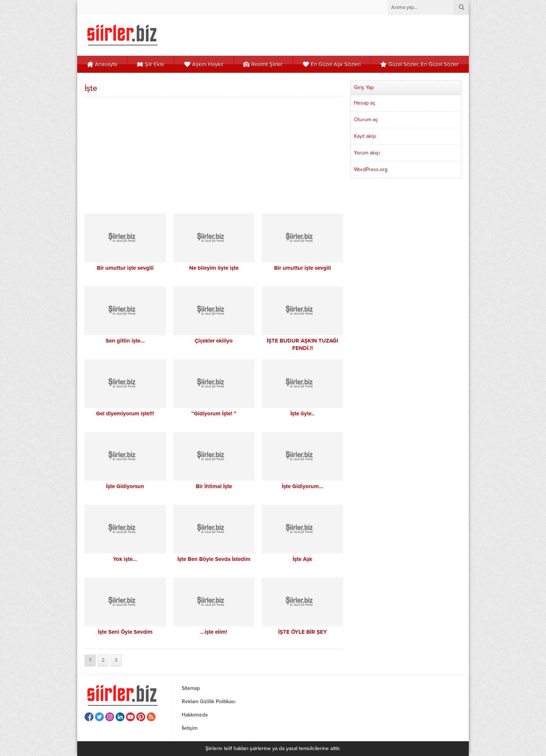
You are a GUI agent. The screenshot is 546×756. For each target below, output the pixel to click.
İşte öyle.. (302, 413)
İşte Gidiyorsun (125, 486)
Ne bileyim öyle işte (214, 268)
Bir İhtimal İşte (214, 486)
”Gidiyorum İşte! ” (214, 413)
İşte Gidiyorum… (303, 486)
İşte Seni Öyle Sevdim (125, 632)
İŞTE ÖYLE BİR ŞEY (303, 632)
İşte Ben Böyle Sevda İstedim (214, 559)
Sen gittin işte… (125, 341)
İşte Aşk (302, 559)
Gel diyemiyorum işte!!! (125, 413)
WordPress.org (371, 169)
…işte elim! (214, 632)
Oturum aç (366, 120)
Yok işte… (125, 559)
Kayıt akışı (365, 136)
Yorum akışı (367, 153)
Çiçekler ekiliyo (214, 341)
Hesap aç (365, 103)
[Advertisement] (214, 154)
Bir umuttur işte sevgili (125, 268)
